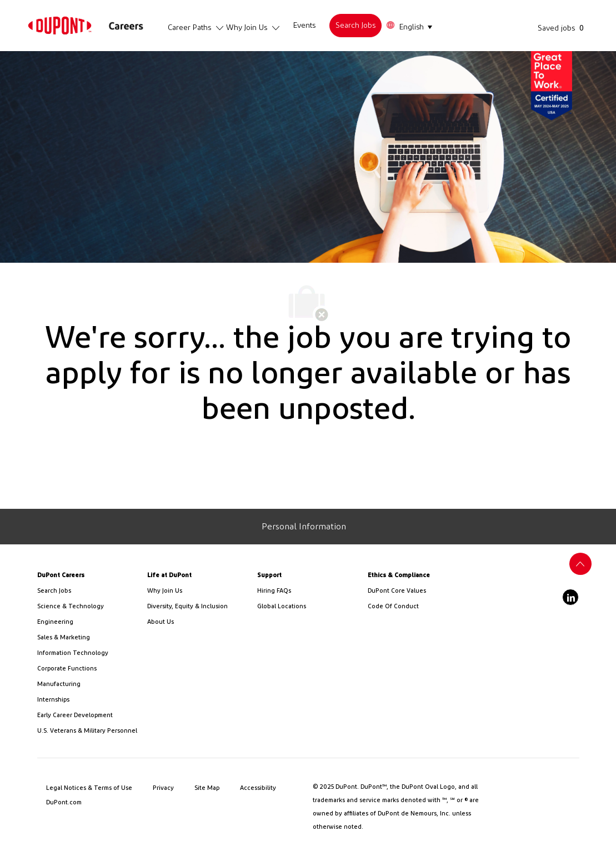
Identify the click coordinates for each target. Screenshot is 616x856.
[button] (409, 26)
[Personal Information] (304, 527)
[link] (60, 25)
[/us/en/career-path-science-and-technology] (88, 607)
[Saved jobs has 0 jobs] (563, 28)
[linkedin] (570, 597)
